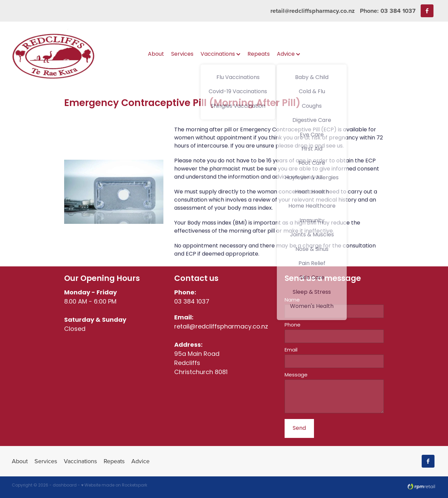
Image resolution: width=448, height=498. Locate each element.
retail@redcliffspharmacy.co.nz (313, 11)
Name (292, 300)
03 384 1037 (192, 302)
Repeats (259, 54)
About (156, 54)
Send (299, 428)
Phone (293, 325)
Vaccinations (220, 54)
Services (182, 54)
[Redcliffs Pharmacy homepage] (54, 55)
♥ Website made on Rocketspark (114, 486)
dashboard (65, 486)
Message (296, 375)
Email (291, 350)
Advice (288, 54)
